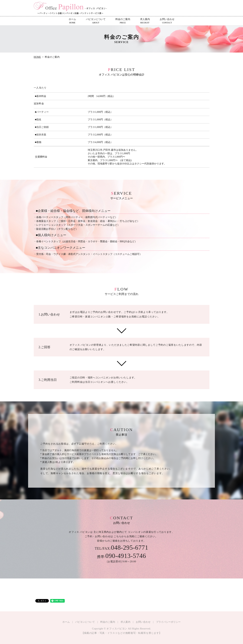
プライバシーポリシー (168, 622)
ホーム (72, 21)
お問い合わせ (167, 21)
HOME (37, 57)
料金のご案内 (123, 21)
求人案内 (145, 21)
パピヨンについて (96, 21)
